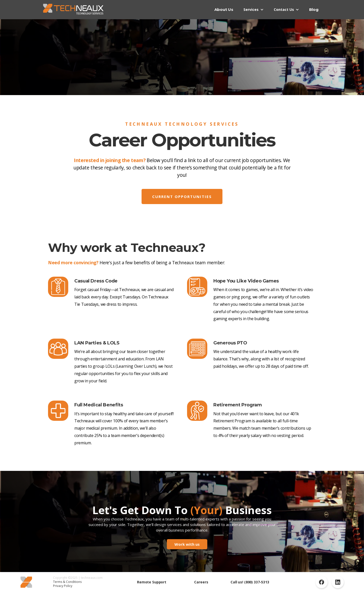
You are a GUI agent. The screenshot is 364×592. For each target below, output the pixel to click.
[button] (254, 10)
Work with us (187, 544)
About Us (224, 9)
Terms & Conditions (67, 582)
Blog (314, 9)
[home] (73, 9)
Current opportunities (182, 196)
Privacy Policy (63, 586)
